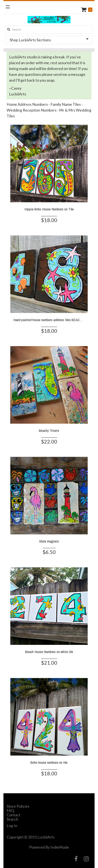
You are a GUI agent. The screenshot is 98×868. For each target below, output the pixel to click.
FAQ (10, 810)
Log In (12, 826)
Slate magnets (49, 541)
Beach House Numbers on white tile (49, 652)
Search (12, 819)
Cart (84, 10)
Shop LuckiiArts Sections (49, 40)
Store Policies (18, 806)
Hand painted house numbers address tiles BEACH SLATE (53, 320)
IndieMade (60, 847)
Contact (14, 815)
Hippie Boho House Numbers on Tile (49, 209)
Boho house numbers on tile (49, 762)
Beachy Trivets (49, 430)
